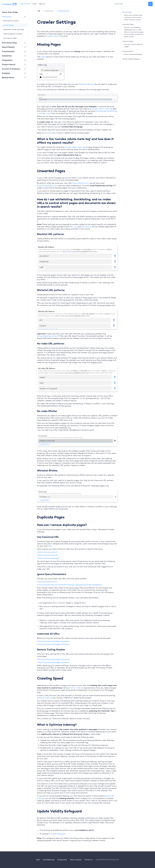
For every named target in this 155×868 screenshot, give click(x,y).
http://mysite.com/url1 (48, 552)
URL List (73, 227)
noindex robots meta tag (102, 109)
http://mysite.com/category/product (54, 641)
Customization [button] (8, 51)
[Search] (150, 4)
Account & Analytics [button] (11, 69)
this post (48, 133)
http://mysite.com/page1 (49, 558)
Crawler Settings (8, 25)
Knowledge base (49, 860)
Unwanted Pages (128, 24)
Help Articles (25, 4)
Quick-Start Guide (10, 12)
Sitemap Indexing (86, 84)
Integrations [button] (7, 60)
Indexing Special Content (13, 34)
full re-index (76, 688)
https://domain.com (81, 183)
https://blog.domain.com (47, 186)
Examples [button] (6, 73)
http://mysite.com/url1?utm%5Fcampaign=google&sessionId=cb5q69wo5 (70, 585)
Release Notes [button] (8, 78)
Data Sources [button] (7, 17)
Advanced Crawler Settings (13, 30)
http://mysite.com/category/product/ (54, 660)
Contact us (89, 860)
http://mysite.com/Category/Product (54, 644)
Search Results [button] (8, 47)
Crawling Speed (128, 51)
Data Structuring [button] (9, 43)
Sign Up (42, 4)
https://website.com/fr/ (47, 336)
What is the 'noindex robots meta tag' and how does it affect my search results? (133, 18)
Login (34, 4)
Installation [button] (7, 56)
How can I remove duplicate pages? (133, 46)
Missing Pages (127, 12)
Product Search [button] (9, 64)
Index (43, 57)
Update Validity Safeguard (131, 59)
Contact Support (58, 834)
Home (38, 860)
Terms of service (76, 860)
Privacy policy (62, 860)
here (50, 546)
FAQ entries (86, 227)
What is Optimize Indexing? (133, 54)
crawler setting (53, 36)
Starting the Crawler (11, 21)
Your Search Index (10, 38)
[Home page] (39, 11)
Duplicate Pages (128, 41)
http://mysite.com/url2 (48, 555)
